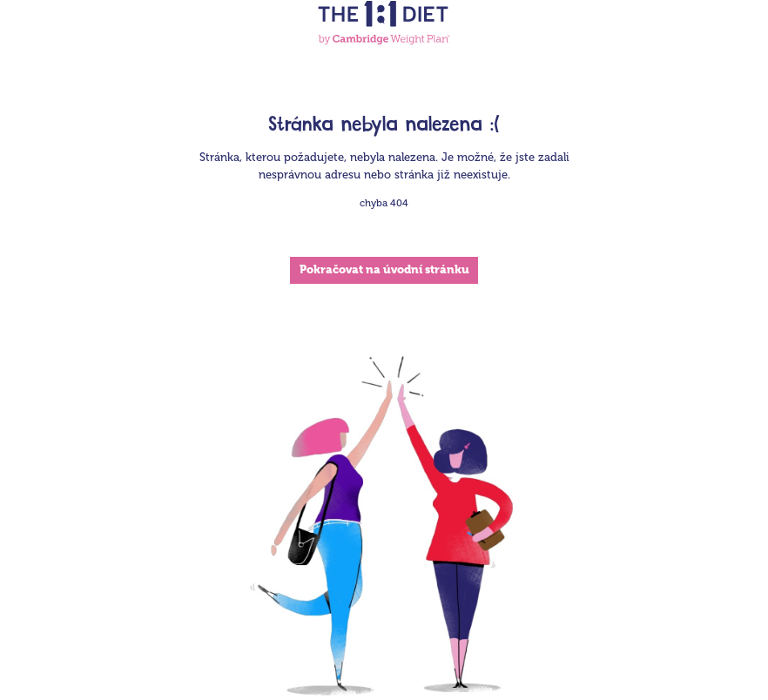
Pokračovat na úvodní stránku (384, 269)
